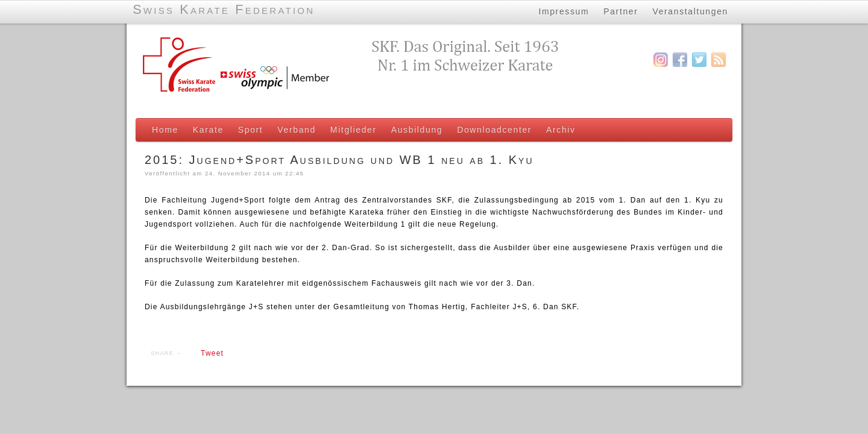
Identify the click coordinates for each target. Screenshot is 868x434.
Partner (621, 11)
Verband (297, 130)
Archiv (561, 130)
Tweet (212, 353)
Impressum (564, 11)
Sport (251, 130)
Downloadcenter (494, 130)
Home (165, 130)
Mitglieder (354, 130)
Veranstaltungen (691, 11)
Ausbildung (417, 130)
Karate (208, 130)
